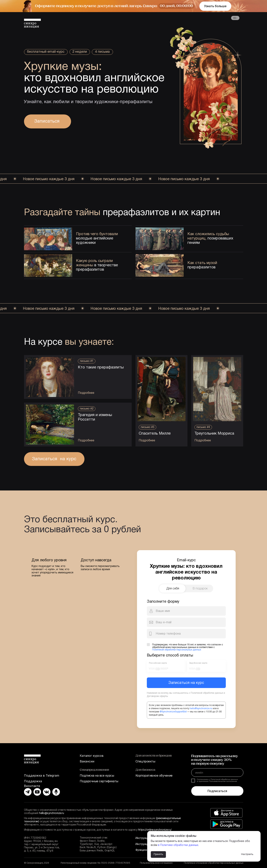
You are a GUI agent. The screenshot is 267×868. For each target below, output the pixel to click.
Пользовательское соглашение (156, 863)
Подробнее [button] (203, 441)
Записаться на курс (186, 683)
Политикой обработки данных (207, 693)
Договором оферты (157, 696)
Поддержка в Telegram (42, 775)
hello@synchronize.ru (201, 709)
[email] (217, 773)
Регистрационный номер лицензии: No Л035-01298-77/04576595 (95, 863)
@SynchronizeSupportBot (173, 712)
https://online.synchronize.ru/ (155, 830)
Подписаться (217, 791)
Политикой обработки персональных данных (177, 650)
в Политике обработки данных (178, 845)
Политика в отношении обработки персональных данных (214, 863)
